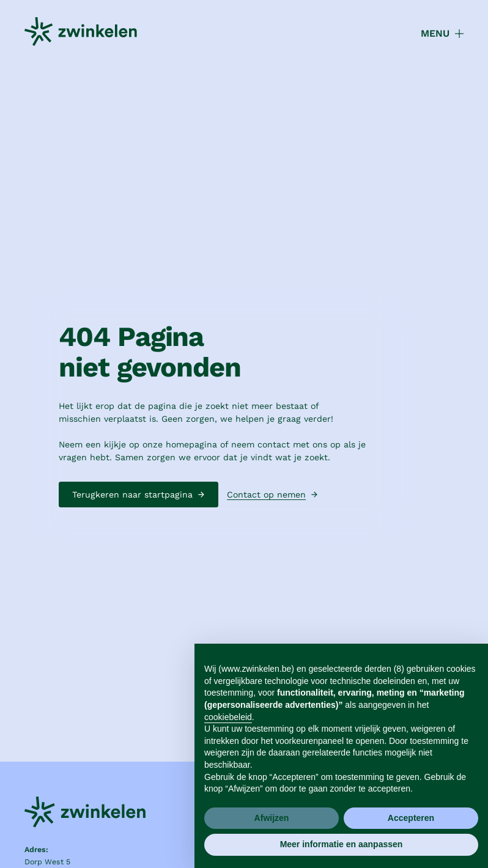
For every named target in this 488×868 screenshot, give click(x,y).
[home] (81, 33)
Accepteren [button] (411, 818)
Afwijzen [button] (272, 818)
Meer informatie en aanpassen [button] (342, 844)
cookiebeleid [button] (228, 717)
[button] (436, 34)
